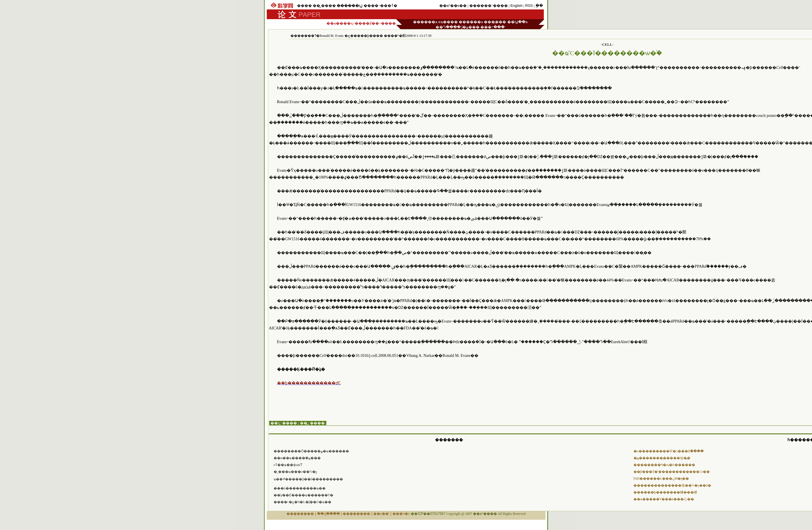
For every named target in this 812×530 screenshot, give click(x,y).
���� (304, 6)
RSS (529, 6)
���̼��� (495, 22)
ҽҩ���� (448, 22)
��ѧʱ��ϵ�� (453, 6)
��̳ (316, 6)
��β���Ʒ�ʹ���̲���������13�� (672, 472)
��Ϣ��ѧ (517, 22)
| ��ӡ (274, 423)
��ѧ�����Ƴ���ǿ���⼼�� (664, 499)
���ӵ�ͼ (401, 514)
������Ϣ (350, 6)
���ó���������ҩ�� (300, 488)
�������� (300, 514)
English (517, 6)
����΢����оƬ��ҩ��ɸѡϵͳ (288, 465)
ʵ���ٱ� (388, 6)
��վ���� (328, 514)
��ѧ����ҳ (340, 23)
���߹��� (493, 27)
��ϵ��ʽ (381, 514)
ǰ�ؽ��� (471, 27)
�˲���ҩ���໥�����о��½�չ (295, 472)
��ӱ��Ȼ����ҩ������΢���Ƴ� (303, 495)
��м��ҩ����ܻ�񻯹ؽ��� (297, 458)
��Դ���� (448, 27)
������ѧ (425, 22)
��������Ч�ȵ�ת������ (664, 465)
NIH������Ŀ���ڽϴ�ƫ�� (661, 479)
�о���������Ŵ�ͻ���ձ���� (669, 451)
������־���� (489, 6)
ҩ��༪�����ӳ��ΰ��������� (308, 479)
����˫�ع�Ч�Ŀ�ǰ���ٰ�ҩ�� (303, 502)
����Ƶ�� (367, 23)
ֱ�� (539, 6)
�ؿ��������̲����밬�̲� (662, 458)
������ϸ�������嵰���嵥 (665, 492)
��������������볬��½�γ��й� (672, 485)
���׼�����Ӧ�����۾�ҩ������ (311, 451)
